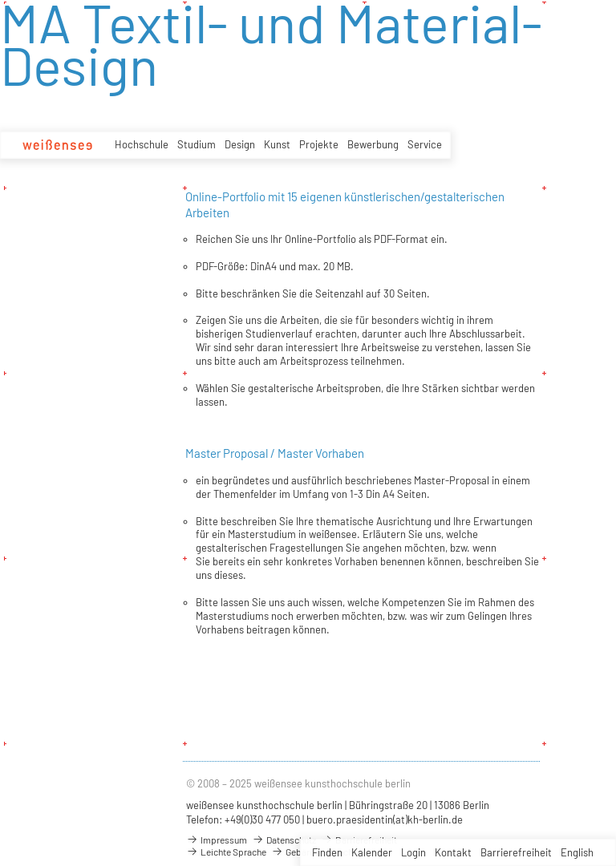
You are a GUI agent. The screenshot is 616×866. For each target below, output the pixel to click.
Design (240, 144)
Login (413, 852)
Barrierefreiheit (516, 852)
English (577, 852)
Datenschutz (284, 840)
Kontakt (453, 852)
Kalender (372, 852)
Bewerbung (373, 144)
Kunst (277, 144)
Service (425, 144)
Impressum (217, 840)
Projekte (319, 144)
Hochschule (142, 144)
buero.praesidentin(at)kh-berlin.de (385, 819)
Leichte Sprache (226, 852)
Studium (197, 144)
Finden (327, 852)
